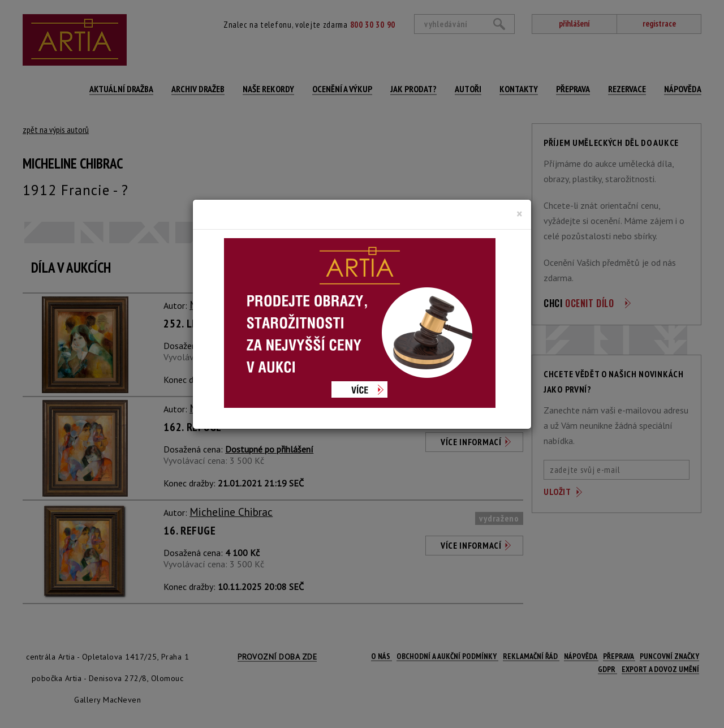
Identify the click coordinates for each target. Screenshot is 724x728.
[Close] (520, 214)
